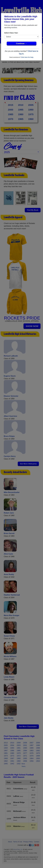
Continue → (21, 44)
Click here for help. (27, 57)
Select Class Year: (11, 33)
